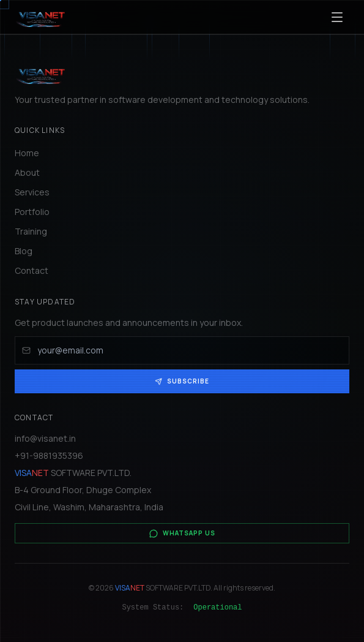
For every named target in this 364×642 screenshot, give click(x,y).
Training (31, 231)
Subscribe (182, 381)
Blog (24, 251)
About (27, 172)
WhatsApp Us (182, 533)
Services (32, 192)
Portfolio (32, 212)
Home (27, 153)
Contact (32, 270)
